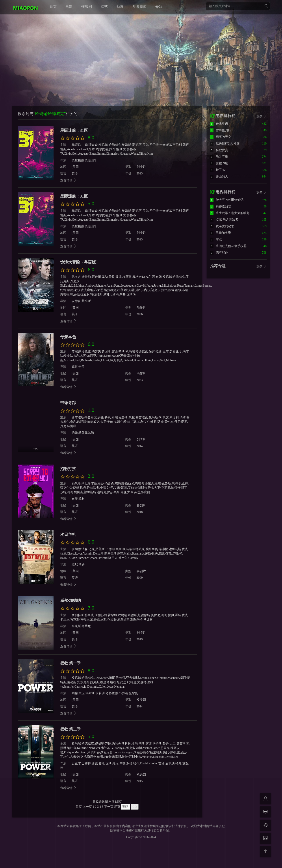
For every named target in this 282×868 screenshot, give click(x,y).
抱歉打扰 (68, 469)
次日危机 (68, 535)
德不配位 (219, 253)
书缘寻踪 (68, 403)
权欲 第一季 (71, 663)
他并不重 (219, 157)
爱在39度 (219, 163)
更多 (262, 116)
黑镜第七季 (221, 233)
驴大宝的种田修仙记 (227, 200)
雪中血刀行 (221, 130)
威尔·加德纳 (71, 601)
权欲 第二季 (71, 729)
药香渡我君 (221, 206)
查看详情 (69, 180)
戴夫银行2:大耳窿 (225, 144)
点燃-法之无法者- (225, 220)
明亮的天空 (221, 137)
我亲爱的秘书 (222, 226)
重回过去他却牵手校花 (228, 246)
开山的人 (219, 177)
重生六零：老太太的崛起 (230, 213)
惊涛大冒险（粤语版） (80, 262)
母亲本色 (68, 337)
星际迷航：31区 (74, 130)
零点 (216, 239)
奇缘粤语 (219, 124)
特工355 (218, 170)
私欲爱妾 (219, 150)
